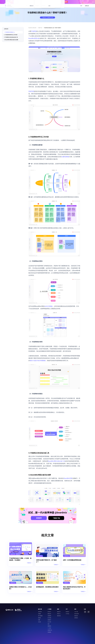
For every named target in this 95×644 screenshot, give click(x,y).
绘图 (48, 621)
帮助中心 (59, 611)
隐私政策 (76, 613)
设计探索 (49, 615)
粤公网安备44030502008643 (72, 642)
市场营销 (34, 31)
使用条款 (76, 615)
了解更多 (29, 563)
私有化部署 (77, 611)
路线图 (39, 615)
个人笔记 (49, 625)
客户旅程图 (40, 613)
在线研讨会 (50, 627)
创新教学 (49, 617)
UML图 (39, 619)
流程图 (39, 611)
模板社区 (32, 6)
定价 (49, 6)
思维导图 (31, 91)
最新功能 (59, 613)
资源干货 (40, 28)
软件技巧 (49, 609)
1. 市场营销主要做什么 (9, 32)
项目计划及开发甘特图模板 (38, 361)
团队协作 (49, 611)
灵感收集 (49, 629)
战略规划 (49, 623)
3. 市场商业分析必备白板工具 (11, 37)
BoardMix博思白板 (34, 38)
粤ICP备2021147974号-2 (85, 642)
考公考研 (49, 619)
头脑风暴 (49, 613)
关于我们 (67, 611)
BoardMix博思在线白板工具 (56, 461)
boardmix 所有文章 (32, 28)
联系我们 (67, 609)
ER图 (39, 617)
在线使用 (39, 518)
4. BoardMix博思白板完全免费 (11, 40)
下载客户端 (56, 518)
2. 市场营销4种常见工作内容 (11, 35)
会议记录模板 (49, 306)
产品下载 (76, 609)
